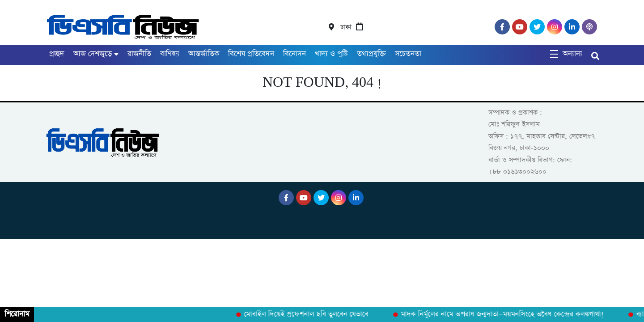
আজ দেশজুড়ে (93, 54)
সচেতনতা (408, 54)
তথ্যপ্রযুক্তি (371, 54)
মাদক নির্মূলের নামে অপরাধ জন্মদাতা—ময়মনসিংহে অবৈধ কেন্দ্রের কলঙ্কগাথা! (504, 314)
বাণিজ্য (170, 54)
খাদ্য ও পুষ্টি (331, 54)
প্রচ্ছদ (57, 54)
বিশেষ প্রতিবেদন (251, 54)
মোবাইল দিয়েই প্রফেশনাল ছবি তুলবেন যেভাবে (308, 314)
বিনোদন (294, 54)
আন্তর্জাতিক (204, 54)
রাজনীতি (139, 54)
